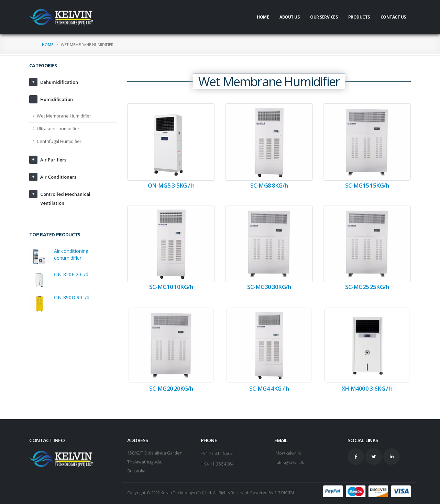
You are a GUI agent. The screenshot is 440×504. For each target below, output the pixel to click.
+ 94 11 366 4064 (217, 463)
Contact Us (393, 17)
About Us (289, 17)
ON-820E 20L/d (71, 274)
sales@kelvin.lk (290, 462)
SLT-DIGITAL (286, 492)
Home (263, 17)
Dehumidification (61, 82)
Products (359, 17)
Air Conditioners (60, 177)
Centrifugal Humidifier (59, 141)
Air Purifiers (54, 160)
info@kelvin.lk (288, 453)
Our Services (324, 17)
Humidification (58, 99)
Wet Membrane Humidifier (64, 116)
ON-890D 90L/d (72, 297)
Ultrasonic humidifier (58, 129)
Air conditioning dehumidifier (71, 254)
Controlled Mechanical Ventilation (67, 198)
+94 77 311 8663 (217, 453)
